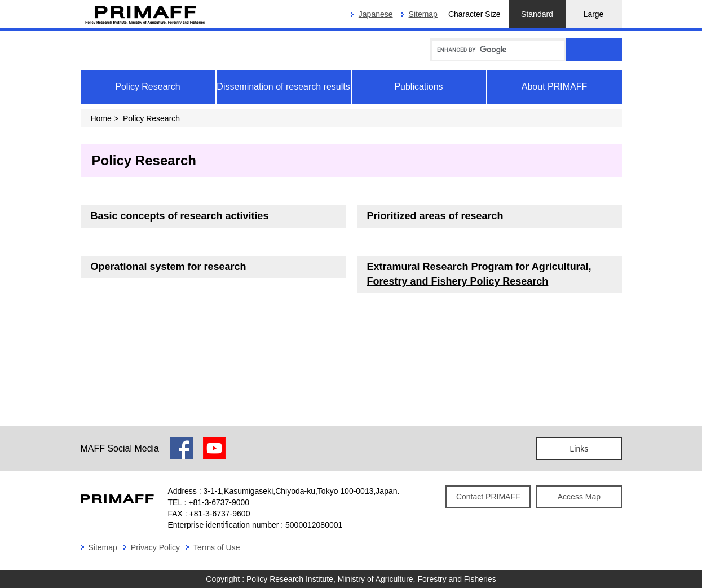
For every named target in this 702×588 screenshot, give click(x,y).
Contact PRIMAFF (488, 497)
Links (579, 449)
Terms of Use (217, 547)
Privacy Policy (155, 547)
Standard (537, 14)
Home (101, 118)
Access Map (579, 497)
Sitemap (423, 14)
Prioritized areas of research (435, 216)
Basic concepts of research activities (180, 216)
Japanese (376, 14)
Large (594, 14)
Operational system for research (169, 267)
